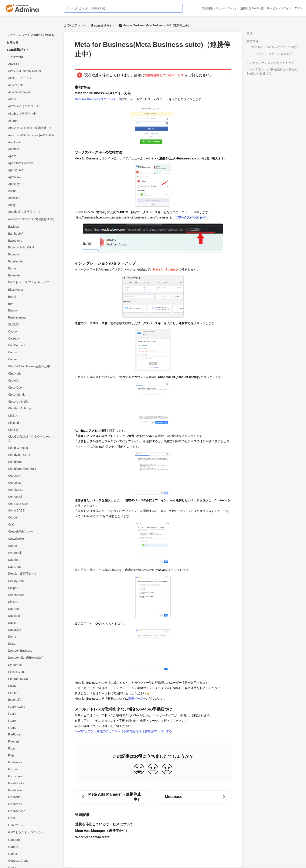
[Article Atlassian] (32, 198)
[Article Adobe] (32, 99)
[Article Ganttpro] (32, 840)
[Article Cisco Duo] (32, 388)
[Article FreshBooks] (32, 783)
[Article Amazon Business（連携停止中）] (32, 128)
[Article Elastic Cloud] (32, 672)
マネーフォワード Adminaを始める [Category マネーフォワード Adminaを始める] (30, 35)
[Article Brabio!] (32, 311)
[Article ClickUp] (32, 416)
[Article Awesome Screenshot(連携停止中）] (32, 219)
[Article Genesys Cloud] (32, 861)
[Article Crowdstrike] (32, 539)
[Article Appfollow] (32, 177)
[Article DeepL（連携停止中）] (32, 574)
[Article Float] (32, 748)
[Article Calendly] (32, 338)
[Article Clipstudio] (32, 423)
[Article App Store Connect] (32, 163)
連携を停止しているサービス (164, 75)
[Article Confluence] (32, 490)
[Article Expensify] (32, 700)
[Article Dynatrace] (32, 665)
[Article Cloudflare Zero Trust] (32, 469)
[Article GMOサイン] (32, 825)
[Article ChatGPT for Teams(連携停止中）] (32, 366)
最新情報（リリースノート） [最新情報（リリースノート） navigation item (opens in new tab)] (220, 8)
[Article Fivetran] (32, 742)
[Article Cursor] (32, 546)
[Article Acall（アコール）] (32, 78)
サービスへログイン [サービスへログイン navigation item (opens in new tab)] (280, 8)
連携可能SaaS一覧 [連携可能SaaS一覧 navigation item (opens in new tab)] (252, 8)
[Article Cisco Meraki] (32, 394)
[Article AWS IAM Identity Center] (32, 71)
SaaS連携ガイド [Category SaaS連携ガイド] (18, 50)
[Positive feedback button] (139, 769)
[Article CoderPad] (32, 483)
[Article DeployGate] (32, 581)
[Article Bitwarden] (32, 275)
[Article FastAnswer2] (32, 707)
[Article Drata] (32, 644)
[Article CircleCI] (32, 381)
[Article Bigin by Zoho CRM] (32, 247)
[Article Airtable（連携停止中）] (32, 114)
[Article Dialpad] (32, 588)
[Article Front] (32, 818)
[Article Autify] (32, 205)
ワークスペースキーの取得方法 (272, 54)
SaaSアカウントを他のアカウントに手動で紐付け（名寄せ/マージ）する (123, 731)
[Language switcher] (298, 8)
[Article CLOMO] (32, 325)
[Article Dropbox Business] (32, 651)
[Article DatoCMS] (32, 567)
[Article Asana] (32, 191)
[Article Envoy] (32, 686)
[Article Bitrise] (32, 268)
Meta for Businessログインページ (98, 99)
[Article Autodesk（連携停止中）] (32, 212)
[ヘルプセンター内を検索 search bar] (123, 8)
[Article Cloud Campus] (32, 448)
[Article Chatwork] (32, 374)
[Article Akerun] (32, 121)
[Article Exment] (32, 693)
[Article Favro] (32, 721)
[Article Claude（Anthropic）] (32, 409)
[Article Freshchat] (32, 797)
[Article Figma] (32, 728)
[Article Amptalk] (32, 149)
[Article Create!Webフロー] (32, 532)
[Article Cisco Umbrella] (32, 401)
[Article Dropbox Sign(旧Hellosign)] (32, 658)
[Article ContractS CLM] (32, 504)
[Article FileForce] (32, 735)
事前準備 (252, 41)
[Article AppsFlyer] (32, 184)
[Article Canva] (32, 359)
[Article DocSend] (32, 609)
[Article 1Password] (32, 57)
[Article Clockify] (32, 430)
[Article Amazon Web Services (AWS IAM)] (32, 135)
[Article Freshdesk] (32, 804)
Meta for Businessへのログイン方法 (275, 47)
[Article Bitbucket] (32, 254)
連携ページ (136, 699)
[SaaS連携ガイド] (103, 25)
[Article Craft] (32, 524)
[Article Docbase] (32, 616)
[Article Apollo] (32, 156)
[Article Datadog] (32, 560)
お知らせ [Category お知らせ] (13, 42)
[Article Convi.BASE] (32, 511)
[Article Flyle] (32, 755)
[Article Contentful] (32, 497)
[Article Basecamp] (32, 240)
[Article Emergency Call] (32, 679)
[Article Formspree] (32, 776)
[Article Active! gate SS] (32, 85)
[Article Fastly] (32, 714)
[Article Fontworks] (32, 762)
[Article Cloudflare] (32, 462)
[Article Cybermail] (32, 553)
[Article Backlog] (32, 227)
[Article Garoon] (32, 847)
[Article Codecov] (32, 476)
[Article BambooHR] (32, 233)
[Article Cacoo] (32, 331)
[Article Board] (32, 297)
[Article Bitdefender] (32, 261)
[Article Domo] (32, 637)
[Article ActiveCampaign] (32, 92)
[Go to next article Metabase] (193, 797)
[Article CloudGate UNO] (32, 455)
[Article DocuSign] (32, 630)
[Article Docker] (32, 623)
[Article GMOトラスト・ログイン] (32, 833)
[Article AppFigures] (32, 170)
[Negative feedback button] (167, 769)
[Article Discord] (32, 602)
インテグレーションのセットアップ (270, 63)
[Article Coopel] (32, 518)
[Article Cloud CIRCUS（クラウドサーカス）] (32, 439)
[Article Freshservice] (32, 811)
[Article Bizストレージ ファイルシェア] (32, 283)
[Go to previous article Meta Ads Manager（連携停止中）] (113, 797)
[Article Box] (32, 304)
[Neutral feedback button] (153, 769)
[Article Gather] (32, 854)
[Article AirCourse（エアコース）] (32, 106)
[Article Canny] (32, 352)
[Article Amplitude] (32, 142)
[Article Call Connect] (32, 345)
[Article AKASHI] (32, 64)
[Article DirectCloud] (32, 595)
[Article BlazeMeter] (32, 290)
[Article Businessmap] (32, 318)
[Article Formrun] (32, 769)
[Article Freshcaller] (32, 790)
